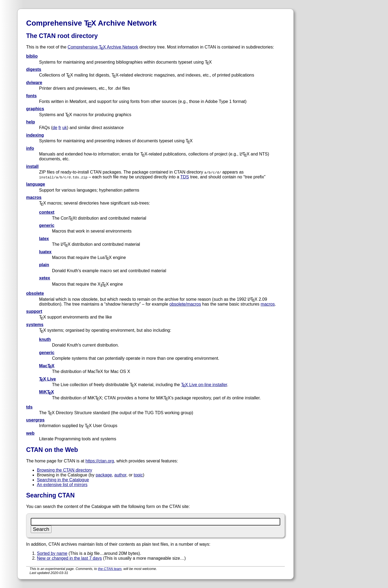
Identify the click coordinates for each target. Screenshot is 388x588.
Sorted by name (52, 553)
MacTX (47, 366)
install (32, 166)
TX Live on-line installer (204, 385)
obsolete (35, 293)
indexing (35, 135)
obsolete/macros (185, 304)
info (30, 148)
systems (35, 325)
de (55, 128)
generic (47, 225)
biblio (32, 56)
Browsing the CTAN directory (65, 470)
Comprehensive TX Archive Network (103, 47)
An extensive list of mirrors (62, 485)
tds (29, 407)
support (34, 311)
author (120, 475)
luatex (45, 252)
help (31, 122)
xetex (45, 278)
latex (44, 239)
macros (34, 197)
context (47, 212)
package (104, 475)
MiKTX (46, 392)
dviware (34, 83)
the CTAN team (110, 569)
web (30, 433)
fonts (31, 96)
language (36, 184)
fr (60, 128)
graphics (35, 109)
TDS (185, 177)
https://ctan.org (100, 461)
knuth (45, 339)
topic (138, 475)
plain (44, 265)
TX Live (47, 379)
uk (65, 128)
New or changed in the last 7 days (69, 558)
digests (34, 69)
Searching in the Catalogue (63, 480)
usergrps (35, 420)
